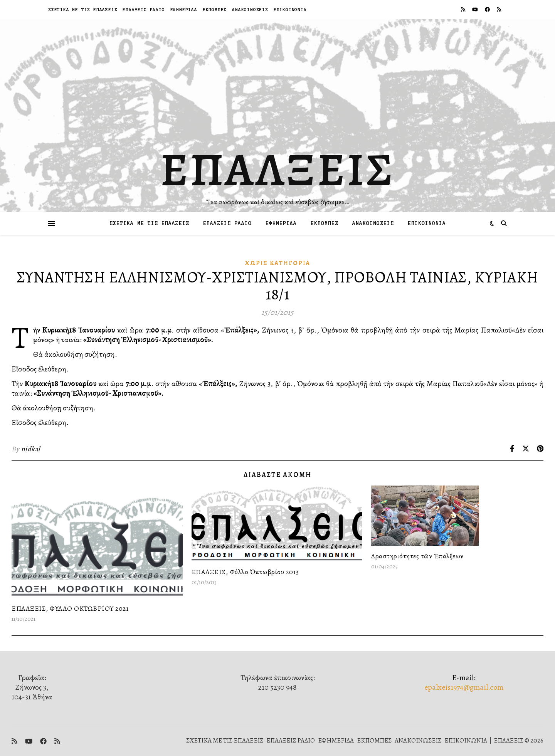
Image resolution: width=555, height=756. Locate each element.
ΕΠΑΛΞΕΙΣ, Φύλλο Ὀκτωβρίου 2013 (245, 572)
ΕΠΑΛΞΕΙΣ (278, 170)
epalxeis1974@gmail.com (464, 687)
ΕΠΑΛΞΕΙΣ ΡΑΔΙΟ (144, 9)
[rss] (464, 9)
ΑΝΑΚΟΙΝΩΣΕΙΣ (250, 9)
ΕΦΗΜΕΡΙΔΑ (184, 9)
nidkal (31, 449)
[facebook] (488, 9)
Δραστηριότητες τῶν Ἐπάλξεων (417, 556)
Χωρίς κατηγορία (278, 263)
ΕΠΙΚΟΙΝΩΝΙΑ (290, 9)
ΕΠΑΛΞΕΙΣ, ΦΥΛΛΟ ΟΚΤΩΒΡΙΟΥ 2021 (70, 608)
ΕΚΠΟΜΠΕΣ (215, 9)
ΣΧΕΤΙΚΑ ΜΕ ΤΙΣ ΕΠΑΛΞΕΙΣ (83, 9)
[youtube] (476, 9)
